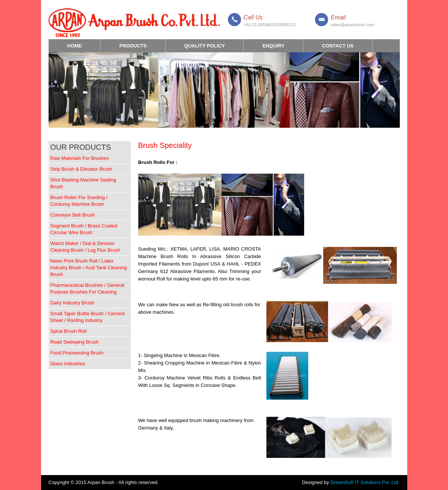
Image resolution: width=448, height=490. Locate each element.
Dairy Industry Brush (72, 303)
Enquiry (274, 46)
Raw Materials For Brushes (80, 158)
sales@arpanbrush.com (352, 25)
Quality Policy (205, 46)
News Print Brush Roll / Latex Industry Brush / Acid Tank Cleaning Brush (89, 268)
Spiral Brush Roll (69, 331)
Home (75, 46)
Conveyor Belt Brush (73, 215)
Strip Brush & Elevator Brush (81, 169)
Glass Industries (68, 364)
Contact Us (338, 46)
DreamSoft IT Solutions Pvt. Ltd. (365, 482)
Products (133, 48)
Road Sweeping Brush (75, 342)
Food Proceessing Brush (77, 353)
